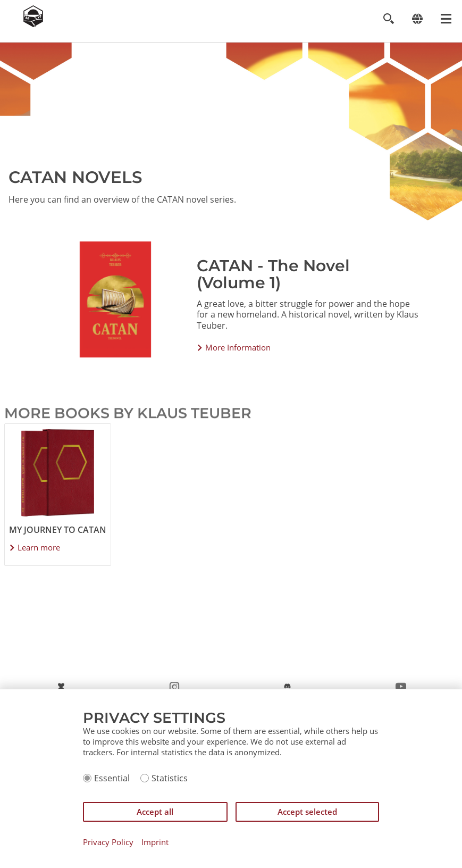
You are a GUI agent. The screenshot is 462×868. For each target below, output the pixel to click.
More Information (238, 347)
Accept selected (307, 812)
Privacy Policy (108, 842)
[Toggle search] (388, 19)
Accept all (155, 812)
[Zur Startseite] (33, 24)
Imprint (155, 842)
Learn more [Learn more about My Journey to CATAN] (39, 547)
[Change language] (417, 19)
